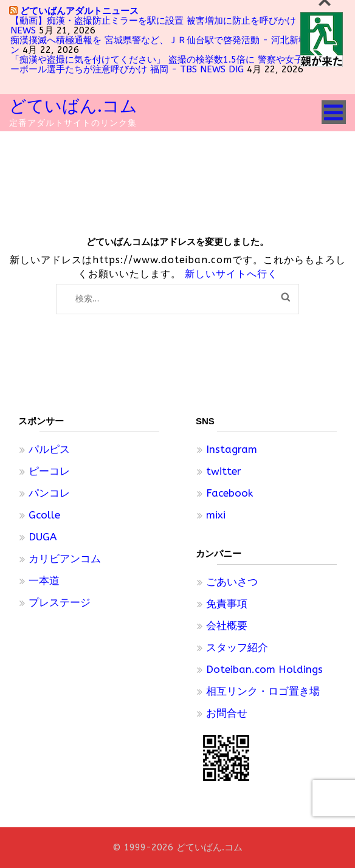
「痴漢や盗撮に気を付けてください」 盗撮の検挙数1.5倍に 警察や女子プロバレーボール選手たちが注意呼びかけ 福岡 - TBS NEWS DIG (175, 64)
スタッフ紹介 (237, 647)
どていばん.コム (73, 106)
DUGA (43, 537)
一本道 (44, 580)
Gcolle (44, 515)
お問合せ (227, 713)
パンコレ (49, 493)
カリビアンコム (65, 559)
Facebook (229, 493)
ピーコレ (49, 471)
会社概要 (227, 625)
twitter (224, 471)
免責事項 (227, 604)
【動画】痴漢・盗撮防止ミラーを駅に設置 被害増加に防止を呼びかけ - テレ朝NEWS (173, 26)
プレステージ (60, 602)
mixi (216, 515)
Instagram (232, 449)
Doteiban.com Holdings (264, 669)
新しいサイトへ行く (231, 274)
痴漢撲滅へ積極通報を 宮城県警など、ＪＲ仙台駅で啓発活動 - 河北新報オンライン (177, 45)
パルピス (49, 449)
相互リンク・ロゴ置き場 (263, 691)
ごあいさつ (232, 582)
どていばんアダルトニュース (79, 11)
